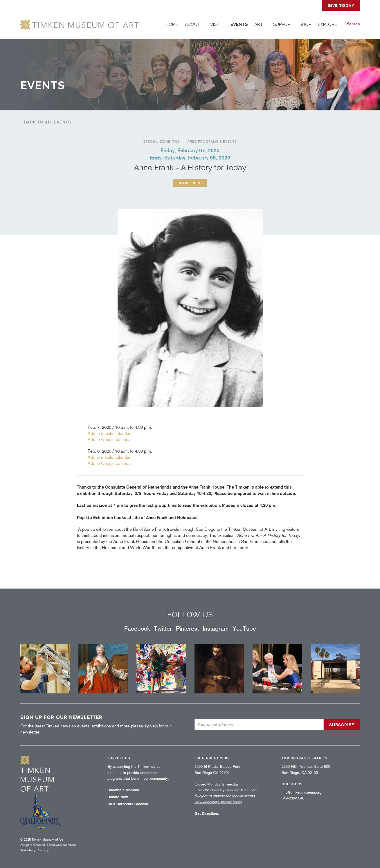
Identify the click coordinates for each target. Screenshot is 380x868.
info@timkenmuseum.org (301, 792)
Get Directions (207, 814)
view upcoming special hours (218, 802)
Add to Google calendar (110, 440)
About (192, 24)
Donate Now (118, 797)
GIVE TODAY (341, 6)
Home (172, 24)
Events (239, 24)
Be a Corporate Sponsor (128, 804)
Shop (305, 24)
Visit (215, 24)
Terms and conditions (62, 845)
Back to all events (48, 122)
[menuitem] (172, 25)
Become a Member (123, 790)
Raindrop (43, 850)
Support (283, 24)
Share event (190, 183)
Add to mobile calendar (109, 433)
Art (259, 24)
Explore (327, 24)
